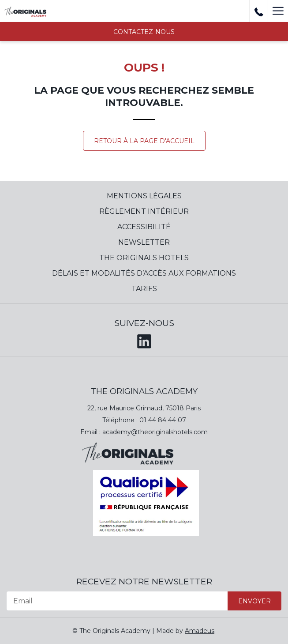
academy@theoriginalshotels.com (155, 432)
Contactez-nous (144, 32)
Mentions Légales (144, 196)
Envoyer (254, 601)
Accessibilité (144, 227)
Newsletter (144, 242)
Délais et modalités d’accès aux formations (144, 273)
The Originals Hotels (144, 258)
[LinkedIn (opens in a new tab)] (144, 340)
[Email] (117, 601)
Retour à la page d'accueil (144, 141)
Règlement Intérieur (144, 211)
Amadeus (200, 631)
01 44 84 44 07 (163, 420)
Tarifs (144, 289)
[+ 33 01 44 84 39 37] (259, 11)
